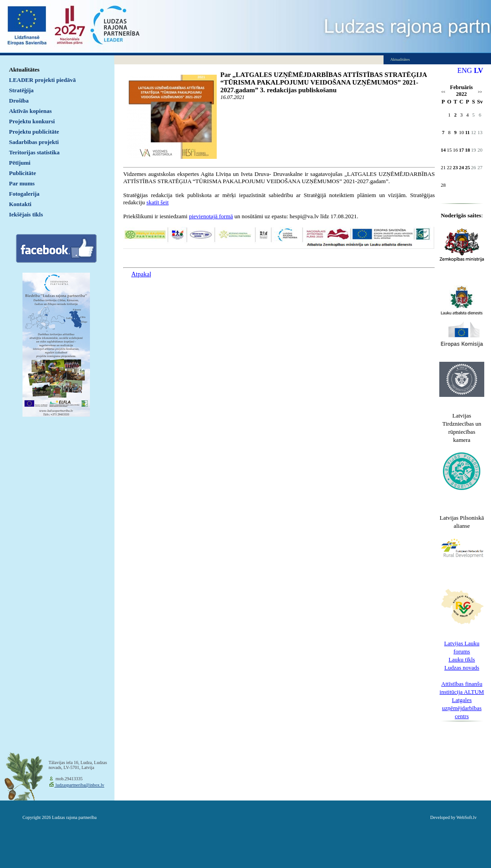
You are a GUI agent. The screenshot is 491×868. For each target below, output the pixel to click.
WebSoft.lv (466, 817)
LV (479, 70)
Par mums (22, 183)
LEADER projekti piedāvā (42, 80)
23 (455, 167)
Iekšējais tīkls (26, 214)
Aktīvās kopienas (30, 111)
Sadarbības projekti (34, 142)
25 (467, 167)
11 (467, 132)
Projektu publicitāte (34, 132)
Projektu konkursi (32, 121)
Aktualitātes (24, 70)
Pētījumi (20, 163)
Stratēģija (21, 90)
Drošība (19, 101)
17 (462, 150)
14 (443, 150)
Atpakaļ (141, 274)
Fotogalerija (24, 194)
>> (480, 92)
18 (467, 150)
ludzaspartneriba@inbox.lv (79, 785)
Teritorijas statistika (34, 152)
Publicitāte (22, 173)
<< (443, 92)
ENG (465, 70)
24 (462, 167)
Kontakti (20, 204)
